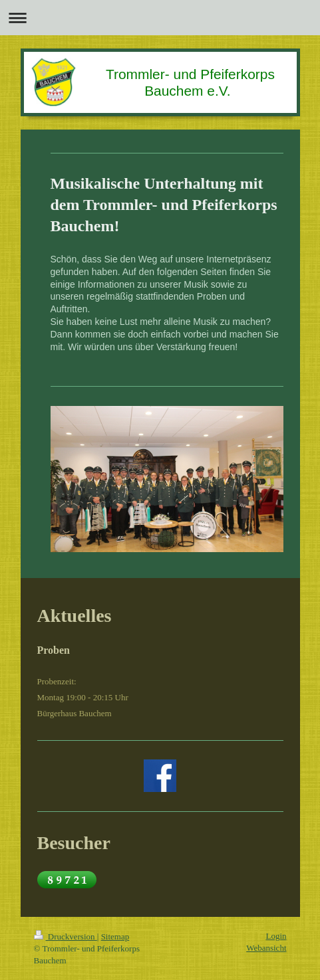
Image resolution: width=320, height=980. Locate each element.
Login (276, 936)
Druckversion (66, 936)
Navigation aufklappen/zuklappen (160, 18)
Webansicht (266, 948)
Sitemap (115, 936)
